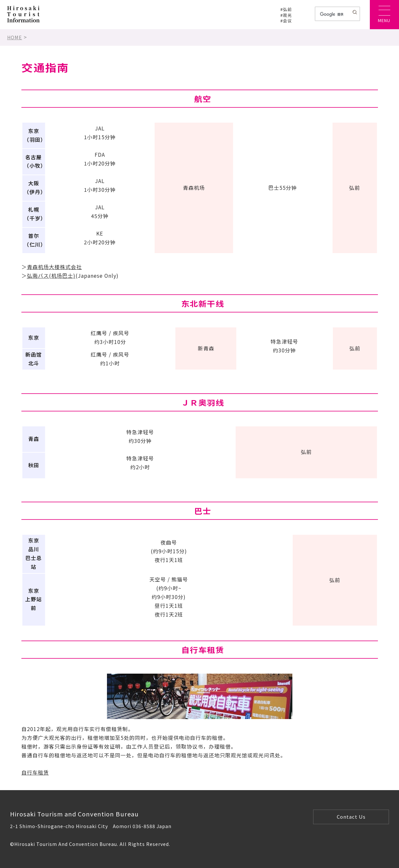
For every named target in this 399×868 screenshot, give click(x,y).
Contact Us (351, 817)
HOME (15, 37)
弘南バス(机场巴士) (51, 276)
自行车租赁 (35, 772)
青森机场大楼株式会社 (54, 267)
